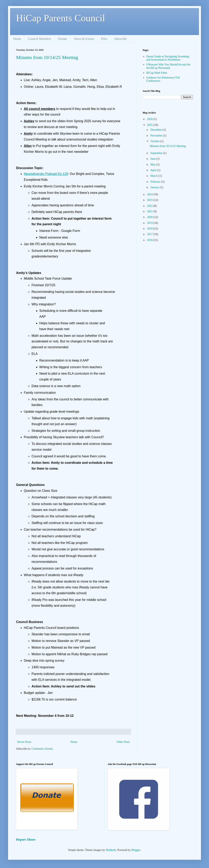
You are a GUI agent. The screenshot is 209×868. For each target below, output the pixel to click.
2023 (150, 200)
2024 (150, 194)
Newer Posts (24, 742)
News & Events (84, 39)
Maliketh (111, 850)
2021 (150, 211)
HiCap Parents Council (61, 18)
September (157, 153)
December (156, 130)
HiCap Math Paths (157, 73)
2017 (150, 234)
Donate (62, 39)
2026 (150, 119)
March (154, 176)
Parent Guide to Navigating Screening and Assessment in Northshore (168, 58)
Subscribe (120, 39)
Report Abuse (26, 840)
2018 (150, 229)
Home (17, 39)
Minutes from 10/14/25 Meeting (47, 57)
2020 (150, 217)
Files (104, 39)
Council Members (39, 39)
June (153, 159)
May (153, 165)
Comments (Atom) (42, 749)
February (156, 182)
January (155, 187)
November (157, 136)
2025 (150, 125)
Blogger (136, 850)
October (155, 141)
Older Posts (123, 742)
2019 (150, 223)
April (154, 170)
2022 (150, 206)
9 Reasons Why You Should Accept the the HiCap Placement (168, 66)
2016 (150, 240)
